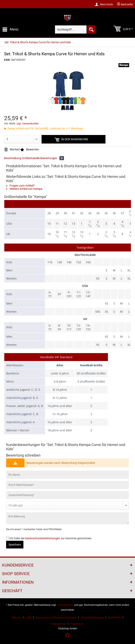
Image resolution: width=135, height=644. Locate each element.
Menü (10, 29)
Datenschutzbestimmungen (43, 538)
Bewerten (30, 149)
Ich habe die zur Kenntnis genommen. (51, 538)
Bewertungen (52, 158)
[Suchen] (91, 29)
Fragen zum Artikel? (20, 186)
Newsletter (114, 617)
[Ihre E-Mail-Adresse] (67, 485)
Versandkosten (65, 605)
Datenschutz (59, 624)
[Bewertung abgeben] (67, 505)
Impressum (77, 624)
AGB (29, 617)
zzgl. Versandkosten (28, 124)
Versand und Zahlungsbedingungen (56, 617)
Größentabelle (31, 158)
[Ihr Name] (67, 475)
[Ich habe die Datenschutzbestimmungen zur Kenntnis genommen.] (7, 538)
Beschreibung (13, 158)
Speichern (15, 545)
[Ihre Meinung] (67, 518)
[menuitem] (125, 4)
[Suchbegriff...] (75, 29)
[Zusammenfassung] (67, 495)
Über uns (16, 617)
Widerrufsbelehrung (92, 617)
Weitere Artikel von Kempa (24, 189)
